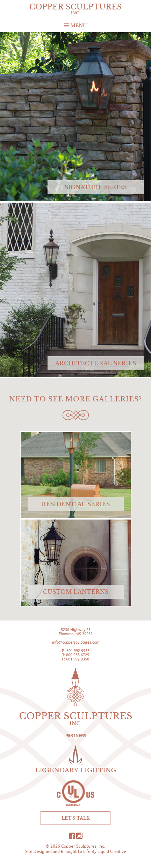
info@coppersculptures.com (76, 642)
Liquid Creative (112, 851)
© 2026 (53, 846)
